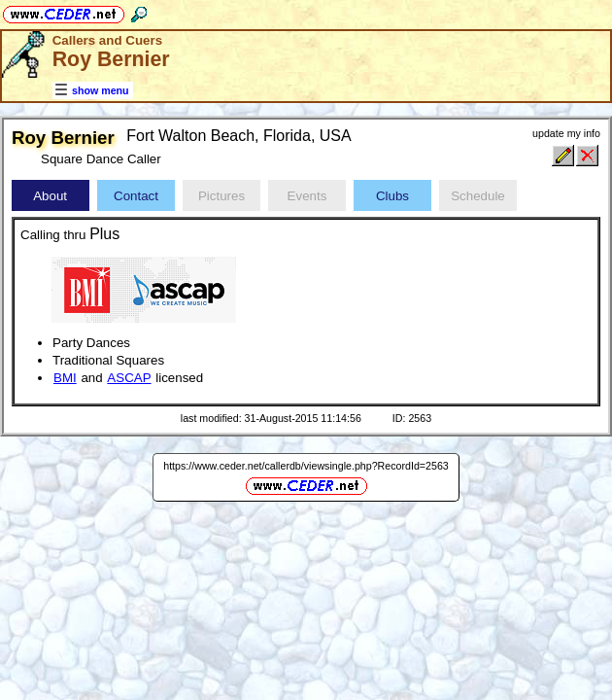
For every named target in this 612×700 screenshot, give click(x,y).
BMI (65, 378)
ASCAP (129, 378)
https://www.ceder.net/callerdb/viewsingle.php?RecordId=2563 (306, 466)
